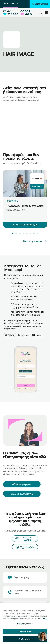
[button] (13, 234)
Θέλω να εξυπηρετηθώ (22, 494)
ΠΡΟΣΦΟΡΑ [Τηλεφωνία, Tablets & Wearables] (12, 201)
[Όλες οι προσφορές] (35, 241)
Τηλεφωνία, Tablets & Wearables (25, 206)
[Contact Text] (25, 592)
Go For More (11, 4)
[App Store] (11, 333)
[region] (25, 624)
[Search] (40, 13)
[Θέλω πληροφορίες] (22, 484)
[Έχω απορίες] (25, 577)
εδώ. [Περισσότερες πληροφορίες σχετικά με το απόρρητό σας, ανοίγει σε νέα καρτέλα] (45, 619)
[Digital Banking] (40, 4)
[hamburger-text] (46, 12)
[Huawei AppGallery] (39, 333)
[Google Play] (24, 333)
